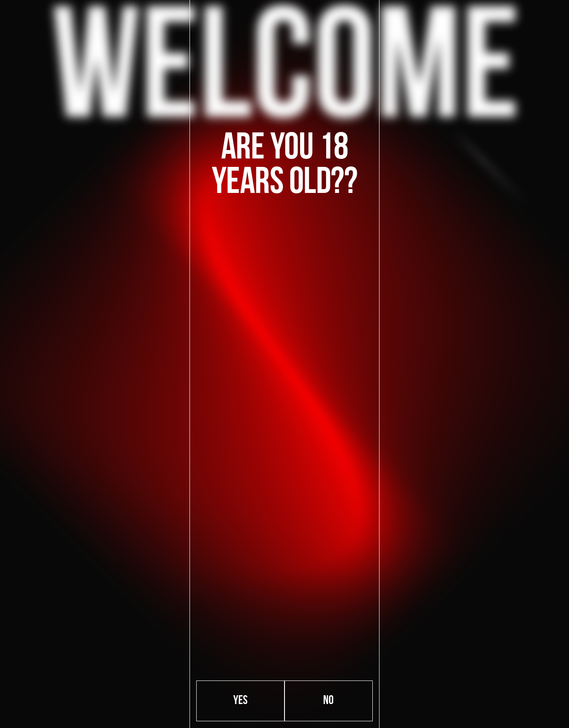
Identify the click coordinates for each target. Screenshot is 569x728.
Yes (240, 701)
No (328, 701)
